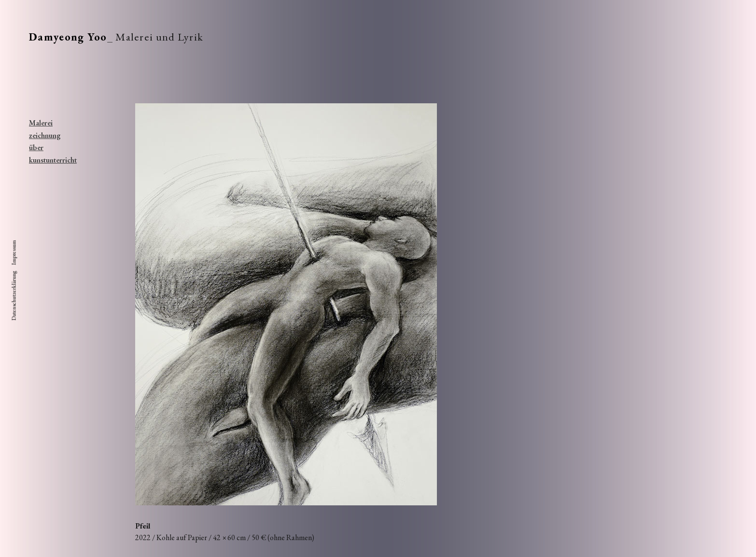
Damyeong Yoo (68, 37)
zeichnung (45, 135)
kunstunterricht (46, 160)
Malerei (41, 123)
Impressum (14, 253)
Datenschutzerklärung (14, 296)
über (36, 147)
